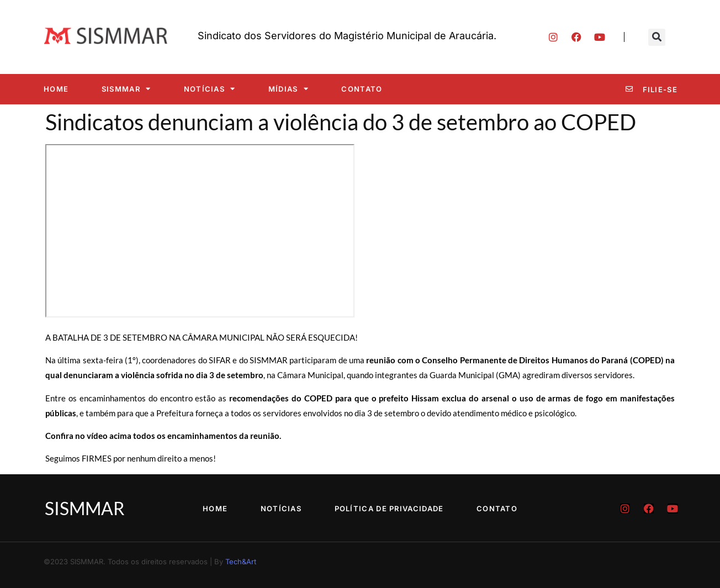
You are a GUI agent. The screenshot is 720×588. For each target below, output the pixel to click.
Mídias (288, 89)
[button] (657, 37)
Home (56, 89)
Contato (362, 89)
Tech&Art (241, 561)
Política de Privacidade (389, 508)
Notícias (210, 89)
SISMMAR (126, 89)
